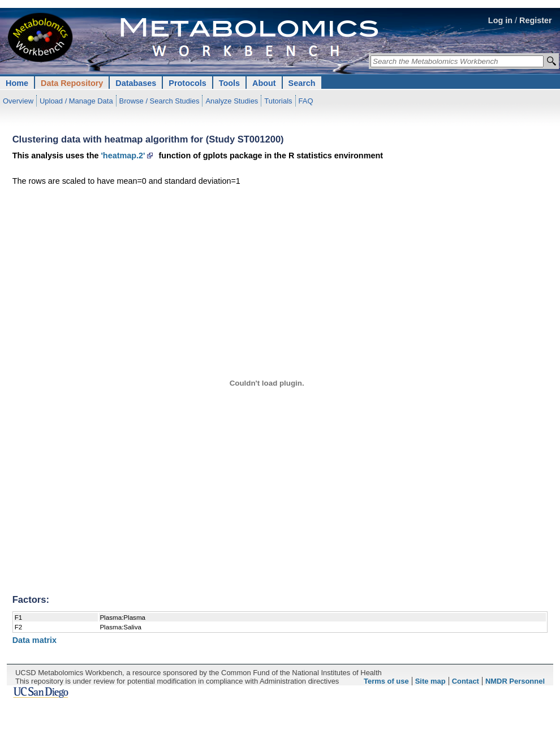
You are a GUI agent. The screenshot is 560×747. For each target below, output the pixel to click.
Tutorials (278, 101)
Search (302, 83)
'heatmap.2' (123, 156)
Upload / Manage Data (76, 101)
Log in (500, 20)
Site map (430, 681)
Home (17, 83)
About (264, 83)
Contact (466, 681)
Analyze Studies (232, 101)
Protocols (187, 83)
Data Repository (72, 83)
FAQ (306, 101)
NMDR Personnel (515, 681)
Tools (229, 83)
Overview (18, 101)
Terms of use (386, 681)
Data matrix (35, 640)
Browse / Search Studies (160, 101)
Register (536, 20)
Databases (136, 83)
